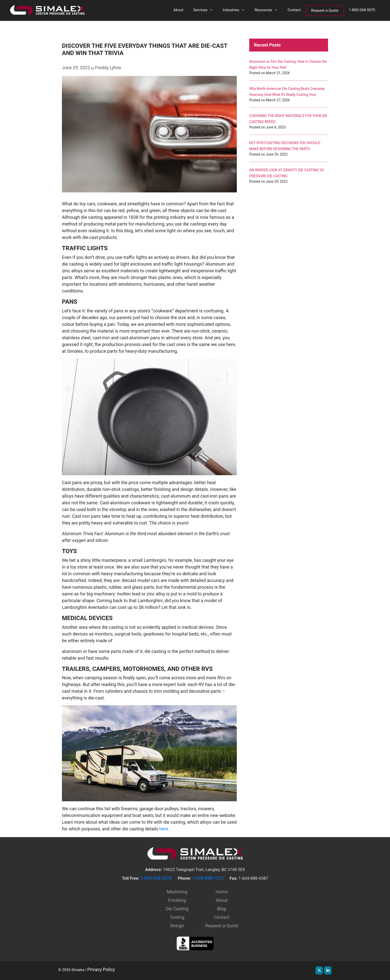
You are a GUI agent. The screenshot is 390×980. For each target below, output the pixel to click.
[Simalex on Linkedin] (328, 970)
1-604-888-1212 (208, 878)
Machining (177, 892)
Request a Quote (325, 10)
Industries (236, 10)
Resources (269, 10)
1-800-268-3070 (362, 10)
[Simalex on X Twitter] (319, 970)
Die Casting (177, 909)
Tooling (177, 917)
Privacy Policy (101, 969)
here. (164, 829)
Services (206, 10)
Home (222, 892)
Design (177, 926)
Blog (222, 909)
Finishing (177, 900)
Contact (294, 10)
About (178, 10)
